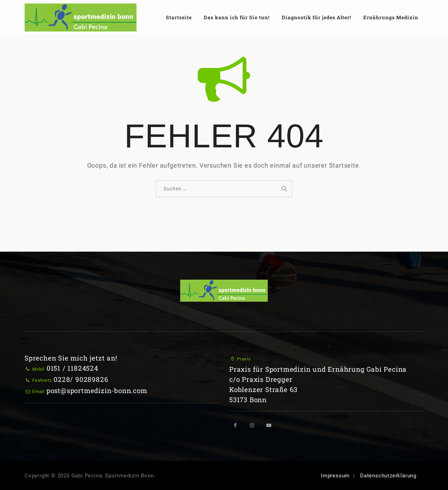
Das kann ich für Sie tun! (237, 17)
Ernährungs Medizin (391, 17)
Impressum (335, 476)
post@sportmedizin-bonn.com (97, 390)
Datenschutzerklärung (388, 476)
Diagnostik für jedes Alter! (316, 17)
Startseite (179, 17)
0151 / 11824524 (72, 368)
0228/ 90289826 (81, 379)
